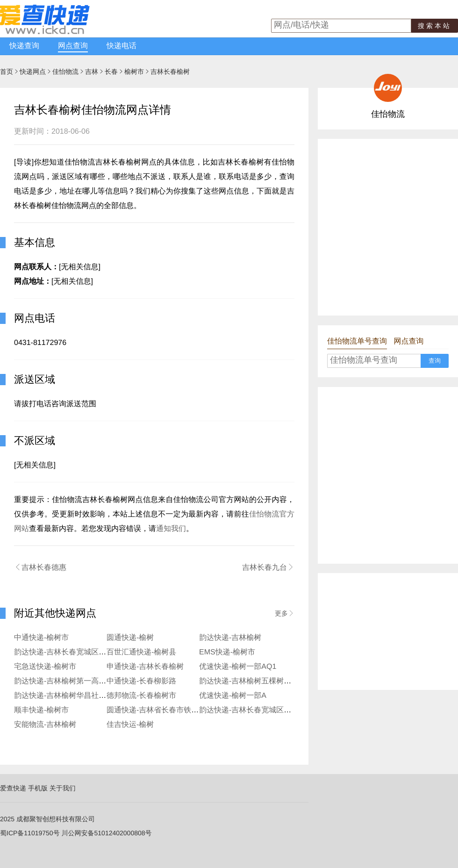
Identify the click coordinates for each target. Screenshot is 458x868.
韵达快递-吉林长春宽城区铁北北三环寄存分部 (275, 710)
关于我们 (63, 788)
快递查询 (24, 46)
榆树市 (134, 72)
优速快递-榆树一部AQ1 (238, 667)
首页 (7, 72)
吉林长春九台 (268, 567)
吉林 (92, 72)
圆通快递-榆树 (130, 638)
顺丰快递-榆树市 (41, 710)
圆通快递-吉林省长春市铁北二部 (160, 710)
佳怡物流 (65, 72)
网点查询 (73, 46)
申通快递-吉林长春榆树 (145, 667)
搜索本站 (435, 26)
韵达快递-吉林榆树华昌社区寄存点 (71, 696)
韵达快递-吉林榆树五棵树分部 (249, 681)
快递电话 (122, 46)
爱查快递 (13, 788)
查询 (435, 361)
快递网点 (33, 72)
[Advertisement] (88, 226)
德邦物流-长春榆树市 (141, 696)
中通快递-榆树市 (41, 638)
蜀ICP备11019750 (27, 833)
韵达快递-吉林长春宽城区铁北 (64, 652)
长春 (111, 72)
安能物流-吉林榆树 (45, 725)
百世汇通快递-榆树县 (141, 652)
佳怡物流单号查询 (357, 341)
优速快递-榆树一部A (233, 696)
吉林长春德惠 (40, 567)
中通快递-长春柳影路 (141, 681)
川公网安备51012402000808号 (107, 833)
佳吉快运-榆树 (130, 725)
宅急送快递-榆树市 (45, 667)
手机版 (38, 788)
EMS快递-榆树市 (227, 652)
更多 (285, 613)
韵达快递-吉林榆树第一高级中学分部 (75, 681)
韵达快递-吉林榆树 (230, 638)
